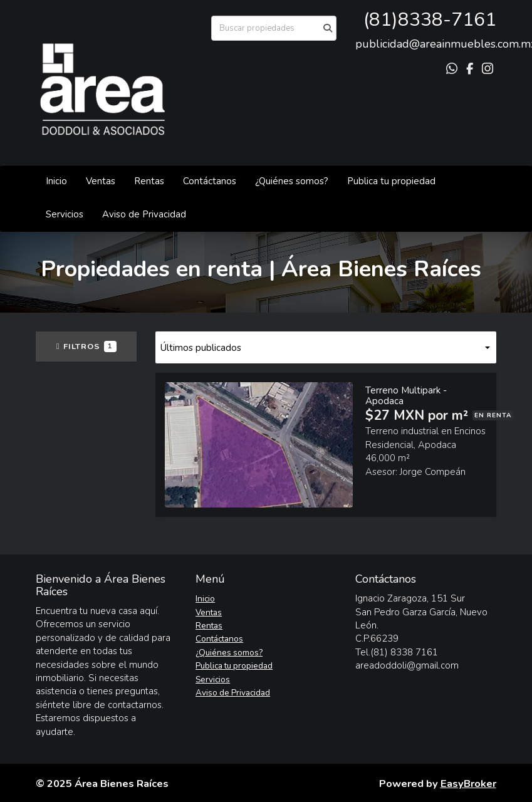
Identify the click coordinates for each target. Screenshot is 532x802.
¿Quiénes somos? (292, 181)
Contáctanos (210, 181)
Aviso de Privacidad (144, 214)
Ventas (101, 181)
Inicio (56, 181)
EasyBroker (468, 784)
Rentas (149, 181)
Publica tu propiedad (391, 181)
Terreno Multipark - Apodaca (406, 396)
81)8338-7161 (433, 20)
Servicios (65, 214)
